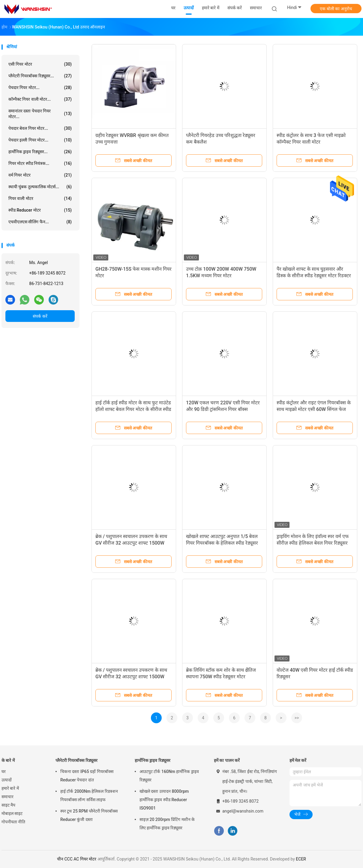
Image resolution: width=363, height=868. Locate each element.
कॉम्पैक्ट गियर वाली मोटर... (40, 99)
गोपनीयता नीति (13, 822)
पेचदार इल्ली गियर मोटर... (40, 140)
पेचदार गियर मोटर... (40, 88)
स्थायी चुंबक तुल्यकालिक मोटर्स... (40, 187)
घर (4, 771)
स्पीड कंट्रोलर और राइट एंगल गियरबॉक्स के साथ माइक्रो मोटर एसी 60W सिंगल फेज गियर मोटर (314, 409)
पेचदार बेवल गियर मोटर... (40, 128)
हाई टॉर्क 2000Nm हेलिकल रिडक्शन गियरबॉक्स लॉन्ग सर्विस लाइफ (89, 795)
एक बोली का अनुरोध (336, 9)
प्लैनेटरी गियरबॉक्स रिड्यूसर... (40, 76)
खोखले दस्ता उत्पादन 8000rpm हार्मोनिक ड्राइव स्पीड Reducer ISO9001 (164, 800)
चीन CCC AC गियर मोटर (77, 859)
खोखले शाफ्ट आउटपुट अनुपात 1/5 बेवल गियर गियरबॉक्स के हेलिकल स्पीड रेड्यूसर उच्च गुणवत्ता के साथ (222, 543)
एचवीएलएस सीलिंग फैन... (40, 222)
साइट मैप (8, 805)
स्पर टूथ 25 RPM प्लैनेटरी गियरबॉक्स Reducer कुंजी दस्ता (89, 815)
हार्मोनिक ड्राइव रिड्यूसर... (40, 152)
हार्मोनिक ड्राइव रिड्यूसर (153, 760)
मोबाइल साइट (12, 813)
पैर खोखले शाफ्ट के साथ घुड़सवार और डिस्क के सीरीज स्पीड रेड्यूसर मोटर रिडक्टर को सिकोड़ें (314, 276)
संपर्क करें (40, 316)
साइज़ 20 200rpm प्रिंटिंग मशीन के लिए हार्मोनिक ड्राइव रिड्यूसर (167, 824)
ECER (301, 859)
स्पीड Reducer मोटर (40, 210)
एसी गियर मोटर (40, 64)
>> (297, 718)
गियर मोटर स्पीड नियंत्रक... (40, 163)
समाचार (7, 797)
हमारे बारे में (10, 788)
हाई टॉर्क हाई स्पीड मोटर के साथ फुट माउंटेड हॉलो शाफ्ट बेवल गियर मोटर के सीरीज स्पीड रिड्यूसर (133, 409)
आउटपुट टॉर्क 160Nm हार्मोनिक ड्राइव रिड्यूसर (169, 776)
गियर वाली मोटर (40, 198)
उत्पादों (7, 780)
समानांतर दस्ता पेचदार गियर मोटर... (40, 114)
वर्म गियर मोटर (40, 175)
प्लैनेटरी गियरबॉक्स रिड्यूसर (76, 760)
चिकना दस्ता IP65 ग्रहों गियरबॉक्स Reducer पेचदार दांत (87, 776)
